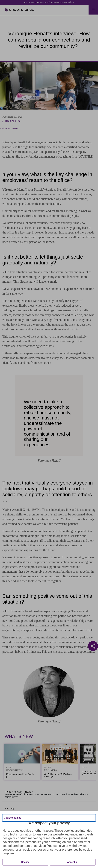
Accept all (73, 862)
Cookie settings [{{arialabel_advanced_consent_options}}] (13, 818)
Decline (25, 862)
